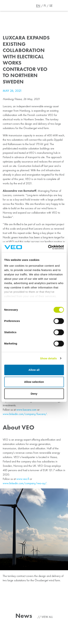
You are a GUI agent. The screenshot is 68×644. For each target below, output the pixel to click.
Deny (34, 394)
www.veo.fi (23, 479)
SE (51, 6)
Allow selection (34, 382)
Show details (49, 358)
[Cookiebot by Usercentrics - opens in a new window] (48, 247)
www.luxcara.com (26, 410)
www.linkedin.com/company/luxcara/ (25, 414)
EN (38, 6)
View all (47, 617)
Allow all (34, 370)
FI (45, 6)
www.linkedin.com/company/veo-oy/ (25, 483)
